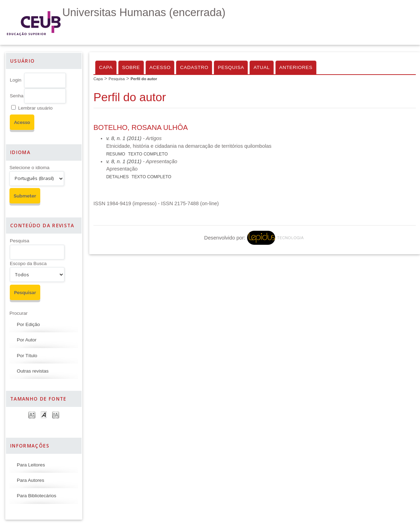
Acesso (160, 67)
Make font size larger (56, 414)
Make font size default (44, 414)
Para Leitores (31, 465)
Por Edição (28, 324)
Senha (17, 96)
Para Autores (30, 480)
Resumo (115, 154)
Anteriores (296, 67)
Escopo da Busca (28, 263)
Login (16, 80)
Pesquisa (20, 241)
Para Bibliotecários (37, 496)
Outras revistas (33, 371)
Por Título (27, 356)
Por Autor (27, 340)
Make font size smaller (32, 414)
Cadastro (194, 67)
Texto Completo (148, 154)
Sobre (131, 67)
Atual (261, 67)
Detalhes (117, 177)
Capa (106, 67)
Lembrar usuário (35, 108)
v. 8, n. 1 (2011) (124, 138)
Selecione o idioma (29, 168)
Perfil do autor (144, 79)
